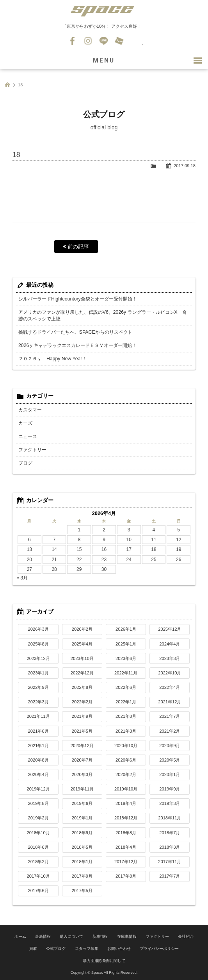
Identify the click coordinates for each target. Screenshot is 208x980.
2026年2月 (82, 629)
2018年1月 (82, 862)
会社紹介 (186, 936)
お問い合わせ (120, 41)
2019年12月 (38, 789)
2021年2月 (170, 731)
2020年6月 (126, 760)
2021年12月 (170, 702)
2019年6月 (82, 803)
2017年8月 (126, 876)
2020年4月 (38, 774)
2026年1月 (126, 629)
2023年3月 (170, 658)
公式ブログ (56, 947)
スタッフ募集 (87, 947)
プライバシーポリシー (159, 947)
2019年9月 (170, 789)
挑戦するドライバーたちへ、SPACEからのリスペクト (75, 332)
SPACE (104, 12)
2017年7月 (170, 876)
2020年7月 (82, 760)
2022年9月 (38, 687)
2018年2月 (38, 862)
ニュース (28, 436)
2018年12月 (126, 818)
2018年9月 (82, 833)
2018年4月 (126, 847)
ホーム (20, 936)
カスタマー (30, 410)
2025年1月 (126, 644)
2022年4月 (170, 687)
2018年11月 (170, 818)
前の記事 (76, 247)
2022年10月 (170, 673)
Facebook (73, 41)
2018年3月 (170, 847)
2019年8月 (38, 803)
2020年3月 (82, 774)
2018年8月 (126, 833)
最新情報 (43, 936)
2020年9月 (170, 746)
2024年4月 (170, 644)
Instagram (89, 41)
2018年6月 (38, 847)
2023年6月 (126, 658)
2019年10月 (126, 789)
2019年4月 (126, 803)
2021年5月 (82, 731)
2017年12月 (126, 862)
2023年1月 (38, 673)
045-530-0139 (135, 41)
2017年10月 (38, 876)
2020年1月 (170, 774)
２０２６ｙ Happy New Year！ (52, 359)
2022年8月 (82, 687)
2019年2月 (38, 818)
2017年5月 (82, 891)
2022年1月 (126, 702)
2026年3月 (38, 629)
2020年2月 (126, 774)
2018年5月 (82, 847)
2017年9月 (82, 876)
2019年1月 (82, 818)
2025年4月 (82, 644)
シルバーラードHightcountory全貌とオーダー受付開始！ (77, 299)
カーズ (25, 423)
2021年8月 (126, 716)
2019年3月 (170, 803)
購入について (71, 936)
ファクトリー (32, 450)
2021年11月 (38, 716)
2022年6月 (126, 687)
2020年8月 (38, 760)
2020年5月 (170, 760)
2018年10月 (38, 833)
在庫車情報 (127, 936)
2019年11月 (82, 789)
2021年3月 (126, 731)
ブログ (25, 463)
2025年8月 (38, 644)
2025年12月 (170, 629)
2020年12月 (82, 746)
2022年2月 (82, 702)
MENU (104, 61)
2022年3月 (38, 702)
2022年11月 (126, 673)
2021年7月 (170, 716)
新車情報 (100, 936)
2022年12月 (82, 673)
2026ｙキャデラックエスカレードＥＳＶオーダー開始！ (77, 345)
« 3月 (22, 578)
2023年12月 (38, 658)
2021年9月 (82, 716)
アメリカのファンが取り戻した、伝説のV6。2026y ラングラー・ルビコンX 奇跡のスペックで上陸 (102, 316)
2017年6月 (38, 891)
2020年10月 (126, 746)
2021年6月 (38, 731)
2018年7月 (170, 833)
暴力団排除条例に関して (104, 959)
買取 (33, 947)
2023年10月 (82, 658)
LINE (104, 41)
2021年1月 (38, 746)
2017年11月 (170, 862)
